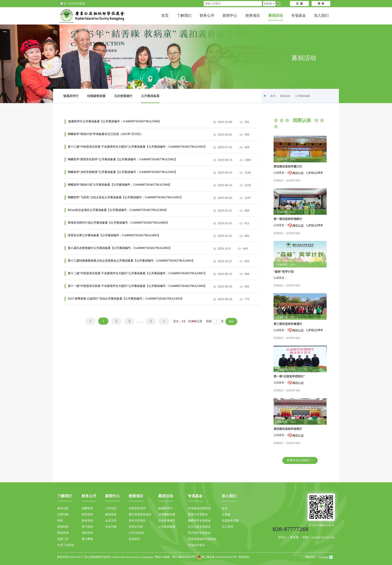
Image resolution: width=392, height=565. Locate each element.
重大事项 (87, 539)
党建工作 (63, 539)
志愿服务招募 (230, 521)
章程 (60, 521)
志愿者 (226, 514)
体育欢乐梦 (136, 527)
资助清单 (87, 533)
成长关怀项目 (137, 521)
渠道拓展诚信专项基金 (202, 539)
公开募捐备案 (150, 99)
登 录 (321, 4)
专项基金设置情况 (199, 508)
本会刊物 (111, 527)
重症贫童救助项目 (140, 514)
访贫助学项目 (137, 508)
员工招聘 (227, 527)
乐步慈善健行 (123, 96)
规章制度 (63, 527)
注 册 (299, 4)
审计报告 (87, 527)
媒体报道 (111, 514)
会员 (225, 508)
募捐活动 (285, 96)
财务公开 (207, 16)
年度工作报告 (66, 545)
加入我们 (321, 16)
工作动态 (111, 508)
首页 (165, 16)
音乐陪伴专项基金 (199, 533)
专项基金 (298, 16)
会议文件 (111, 521)
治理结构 (63, 514)
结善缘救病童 (96, 96)
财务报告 (87, 521)
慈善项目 (253, 16)
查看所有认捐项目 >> (300, 460)
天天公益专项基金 (199, 527)
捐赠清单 (87, 508)
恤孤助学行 (71, 96)
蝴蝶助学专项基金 (199, 521)
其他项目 (134, 539)
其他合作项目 (196, 545)
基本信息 (63, 508)
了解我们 (184, 16)
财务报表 (87, 514)
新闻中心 (230, 16)
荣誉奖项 (63, 533)
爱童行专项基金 (198, 514)
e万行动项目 (136, 533)
